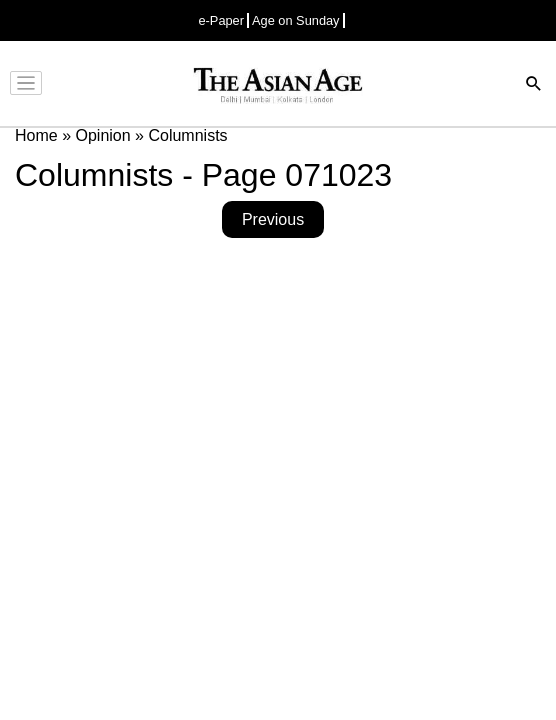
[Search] (534, 85)
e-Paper (221, 20)
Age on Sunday (296, 20)
